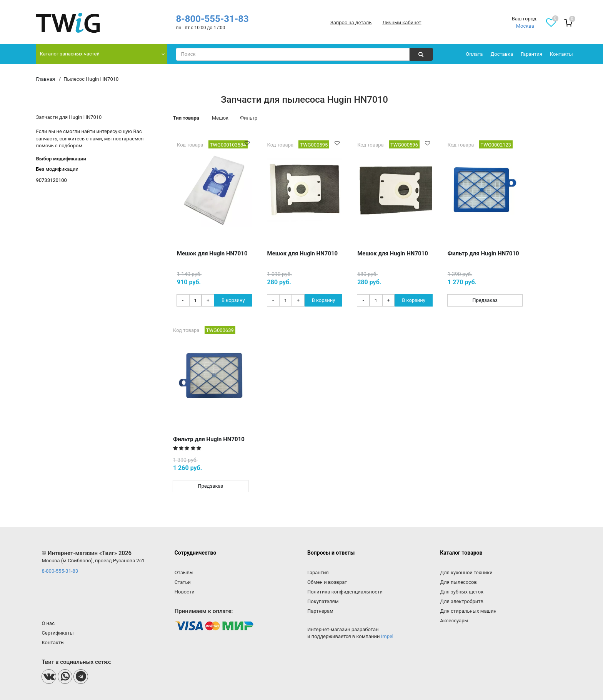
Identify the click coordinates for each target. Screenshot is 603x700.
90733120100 (51, 180)
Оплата (474, 54)
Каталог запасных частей (70, 54)
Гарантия (531, 54)
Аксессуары (454, 621)
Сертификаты (57, 633)
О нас (48, 623)
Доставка (502, 54)
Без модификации (57, 169)
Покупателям (323, 601)
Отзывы (184, 572)
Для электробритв (462, 601)
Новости (185, 592)
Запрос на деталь (351, 22)
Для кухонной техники (466, 572)
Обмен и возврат (327, 582)
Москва (525, 26)
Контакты (561, 54)
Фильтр (249, 118)
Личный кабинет (402, 22)
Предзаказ (485, 300)
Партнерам (320, 611)
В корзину (233, 300)
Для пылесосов (458, 582)
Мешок (220, 118)
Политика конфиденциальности (345, 592)
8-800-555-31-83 (212, 19)
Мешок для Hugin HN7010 (212, 253)
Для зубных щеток (462, 592)
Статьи (183, 582)
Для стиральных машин (468, 611)
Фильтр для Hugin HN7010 (483, 253)
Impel (387, 636)
